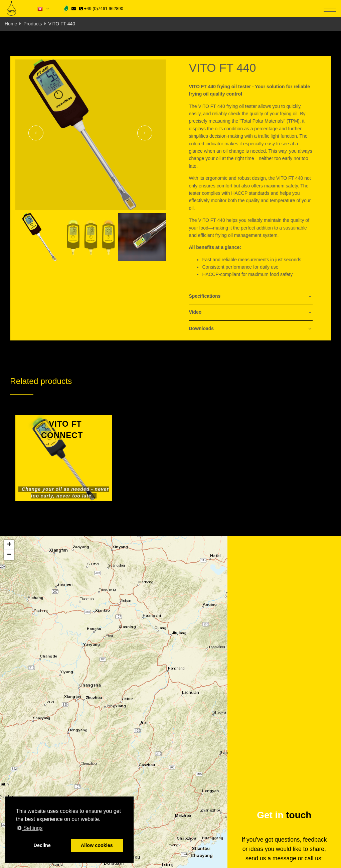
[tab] (250, 297)
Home (11, 24)
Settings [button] (30, 828)
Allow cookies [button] (97, 845)
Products (33, 24)
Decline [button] (42, 845)
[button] (9, 545)
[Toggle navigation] (330, 9)
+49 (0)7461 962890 (101, 9)
